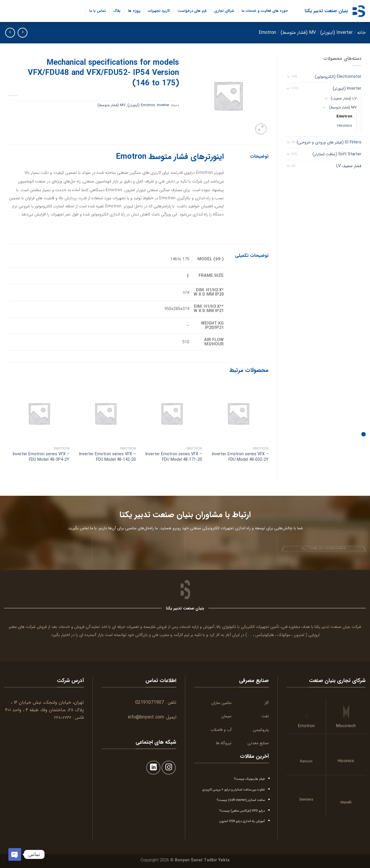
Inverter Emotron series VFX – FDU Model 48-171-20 (174, 457)
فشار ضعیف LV (349, 166)
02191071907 (150, 702)
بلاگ (117, 11)
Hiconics (345, 126)
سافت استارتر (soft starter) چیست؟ (241, 800)
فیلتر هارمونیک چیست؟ (249, 779)
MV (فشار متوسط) (298, 33)
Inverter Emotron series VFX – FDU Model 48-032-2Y (240, 457)
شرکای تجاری (224, 11)
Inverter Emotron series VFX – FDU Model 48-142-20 (108, 457)
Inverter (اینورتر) (336, 33)
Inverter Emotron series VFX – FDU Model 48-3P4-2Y (41, 457)
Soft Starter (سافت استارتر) (337, 154)
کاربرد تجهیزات (159, 11)
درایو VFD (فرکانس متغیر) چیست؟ (242, 811)
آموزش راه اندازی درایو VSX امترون (242, 821)
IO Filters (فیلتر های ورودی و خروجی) (329, 142)
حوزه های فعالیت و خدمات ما (265, 11)
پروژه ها (134, 11)
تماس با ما (98, 11)
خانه (361, 33)
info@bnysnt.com (146, 717)
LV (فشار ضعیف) (344, 99)
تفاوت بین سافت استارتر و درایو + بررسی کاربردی (234, 790)
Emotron (267, 33)
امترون (299, 635)
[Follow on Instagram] (169, 768)
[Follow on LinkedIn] (153, 768)
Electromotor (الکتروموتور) (338, 77)
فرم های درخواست (192, 11)
